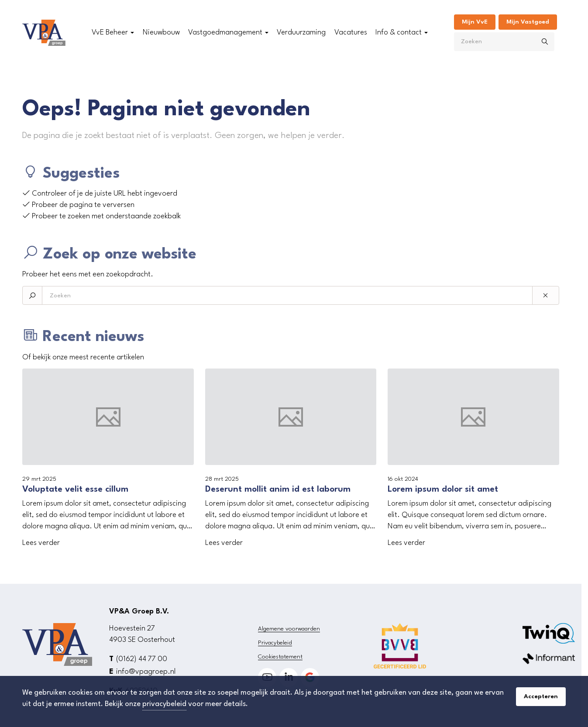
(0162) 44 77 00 (142, 659)
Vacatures (351, 33)
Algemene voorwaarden (289, 629)
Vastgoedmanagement (225, 33)
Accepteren (541, 696)
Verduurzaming (301, 33)
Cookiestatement (280, 657)
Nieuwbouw (161, 33)
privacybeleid (164, 704)
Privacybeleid (275, 643)
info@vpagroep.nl (146, 672)
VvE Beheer (110, 33)
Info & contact (399, 33)
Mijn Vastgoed (528, 22)
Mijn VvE (475, 22)
